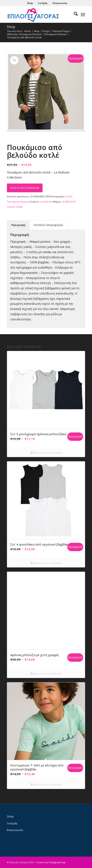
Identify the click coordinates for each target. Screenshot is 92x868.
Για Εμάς (43, 3)
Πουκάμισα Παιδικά (18, 202)
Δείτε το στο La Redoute (25, 188)
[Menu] (83, 14)
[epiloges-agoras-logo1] (38, 14)
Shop (30, 3)
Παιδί (69, 196)
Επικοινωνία (60, 3)
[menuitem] (30, 3)
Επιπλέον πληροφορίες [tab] (48, 225)
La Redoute (46, 202)
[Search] (74, 14)
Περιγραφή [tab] (18, 225)
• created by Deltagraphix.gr (50, 862)
